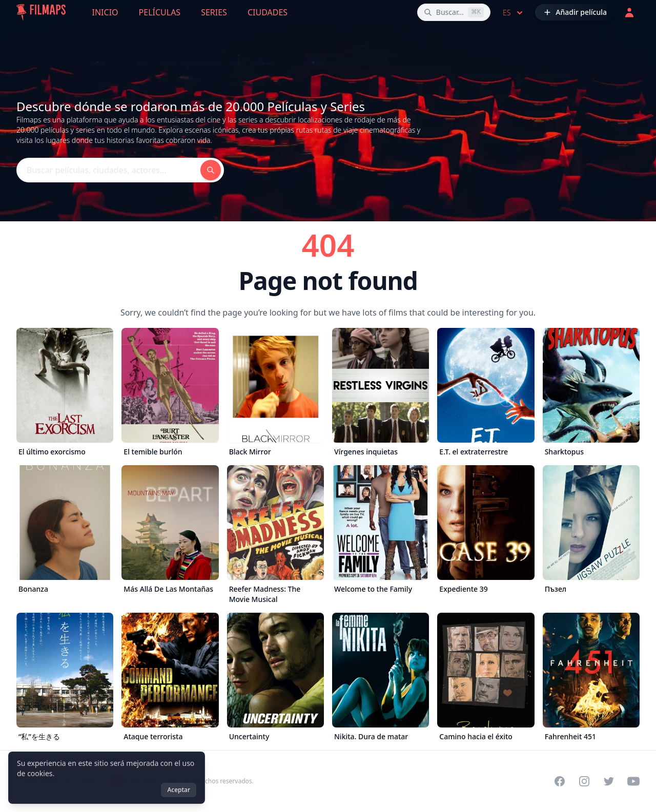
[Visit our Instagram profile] (584, 781)
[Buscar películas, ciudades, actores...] (454, 12)
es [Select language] (514, 13)
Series (214, 12)
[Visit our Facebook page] (560, 781)
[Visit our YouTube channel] (633, 781)
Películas (160, 12)
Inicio (105, 12)
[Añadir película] (575, 12)
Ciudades (268, 12)
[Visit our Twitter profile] (609, 781)
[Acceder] (629, 12)
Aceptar (179, 790)
